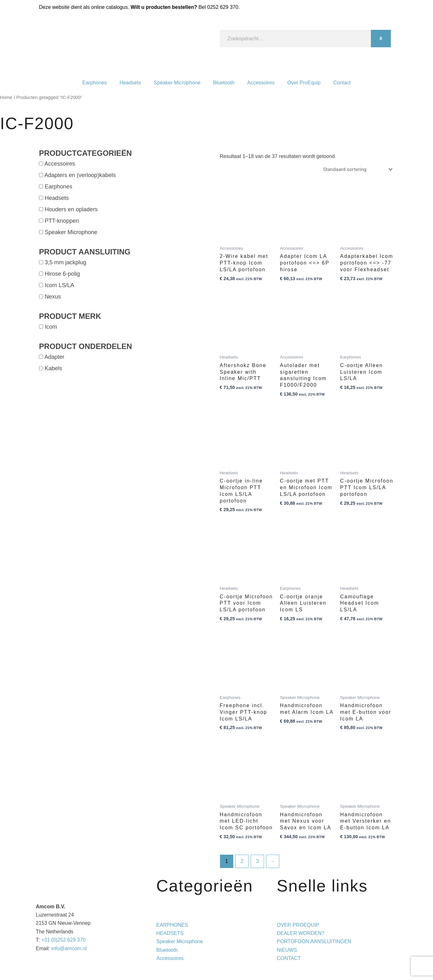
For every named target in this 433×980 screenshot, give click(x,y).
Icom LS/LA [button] (59, 285)
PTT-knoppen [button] (62, 221)
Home (6, 97)
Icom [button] (51, 327)
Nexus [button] (53, 297)
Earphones (95, 83)
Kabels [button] (53, 368)
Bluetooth (224, 83)
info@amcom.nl (69, 948)
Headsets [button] (57, 198)
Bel (218, 7)
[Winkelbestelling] (356, 170)
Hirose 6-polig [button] (62, 274)
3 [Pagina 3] (257, 862)
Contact (342, 83)
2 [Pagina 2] (242, 862)
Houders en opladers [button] (71, 209)
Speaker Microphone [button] (71, 232)
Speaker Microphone (177, 83)
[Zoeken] (381, 39)
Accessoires (261, 83)
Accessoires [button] (60, 164)
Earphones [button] (58, 187)
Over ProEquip (304, 83)
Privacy (273, 967)
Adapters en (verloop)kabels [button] (80, 175)
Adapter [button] (54, 357)
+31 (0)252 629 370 (63, 940)
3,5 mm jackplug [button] (65, 262)
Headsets (130, 83)
